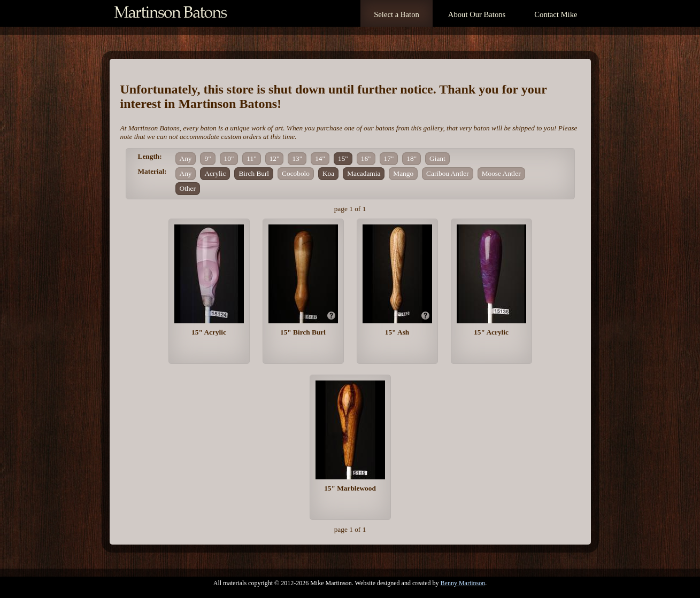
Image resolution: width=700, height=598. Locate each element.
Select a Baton (397, 14)
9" (207, 158)
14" (320, 158)
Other (188, 188)
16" (366, 158)
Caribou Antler (448, 173)
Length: (150, 156)
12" (275, 158)
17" (389, 158)
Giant (437, 158)
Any (186, 158)
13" (297, 158)
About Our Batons (477, 14)
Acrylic (215, 173)
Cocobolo (296, 173)
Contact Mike (556, 14)
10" (229, 158)
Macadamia (364, 173)
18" (411, 158)
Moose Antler (501, 173)
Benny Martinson (463, 583)
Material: (152, 171)
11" (251, 158)
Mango (403, 173)
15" (343, 158)
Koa (328, 173)
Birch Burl (254, 173)
